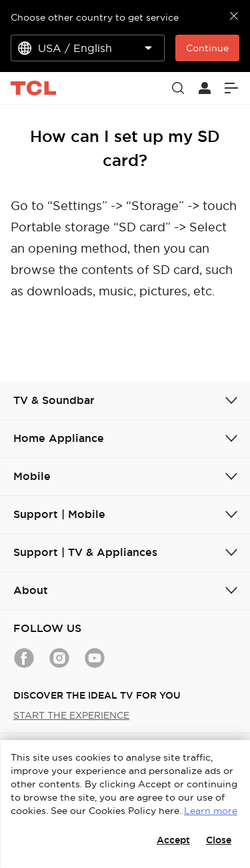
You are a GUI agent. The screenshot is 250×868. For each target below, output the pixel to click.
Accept (173, 840)
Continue (207, 48)
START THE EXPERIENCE (71, 715)
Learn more (211, 811)
